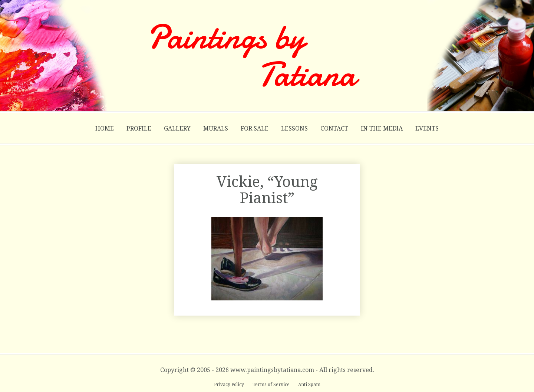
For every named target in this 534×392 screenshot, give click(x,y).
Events (427, 128)
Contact (334, 128)
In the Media (382, 128)
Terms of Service (272, 384)
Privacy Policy (230, 384)
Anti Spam (309, 384)
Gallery (177, 128)
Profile (139, 128)
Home (105, 128)
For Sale (255, 128)
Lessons (294, 128)
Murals (216, 128)
